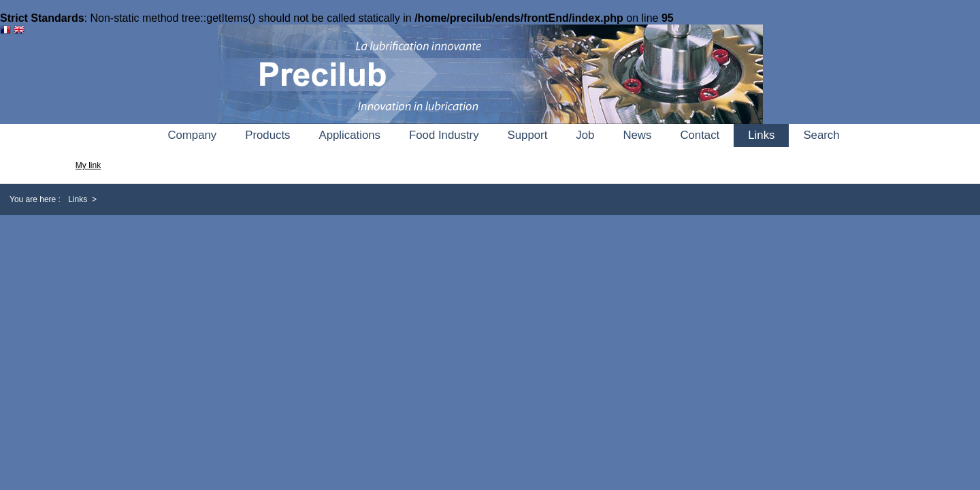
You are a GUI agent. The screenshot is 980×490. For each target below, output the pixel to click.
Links (761, 135)
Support (528, 135)
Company (192, 135)
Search (821, 135)
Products (267, 135)
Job (585, 135)
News (637, 135)
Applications (349, 135)
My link (88, 165)
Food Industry (444, 135)
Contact (700, 135)
